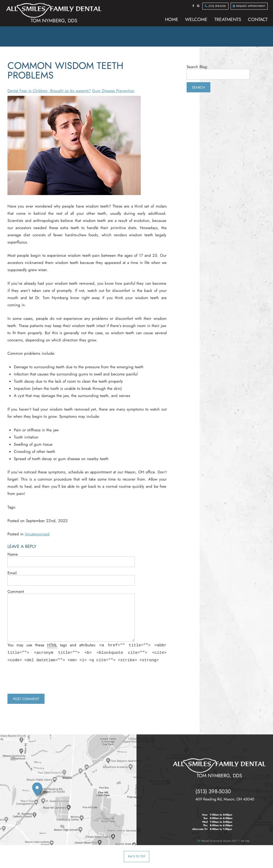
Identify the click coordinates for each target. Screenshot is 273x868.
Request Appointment (249, 6)
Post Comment (26, 699)
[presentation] (48, 681)
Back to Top (137, 856)
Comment (16, 592)
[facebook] (193, 6)
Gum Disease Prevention (113, 91)
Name (13, 554)
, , (225, 799)
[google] (198, 6)
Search (198, 87)
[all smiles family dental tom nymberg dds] (219, 768)
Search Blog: (197, 67)
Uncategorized (37, 534)
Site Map (245, 841)
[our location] (41, 791)
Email (12, 573)
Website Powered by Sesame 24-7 (218, 841)
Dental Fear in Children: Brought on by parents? (49, 91)
